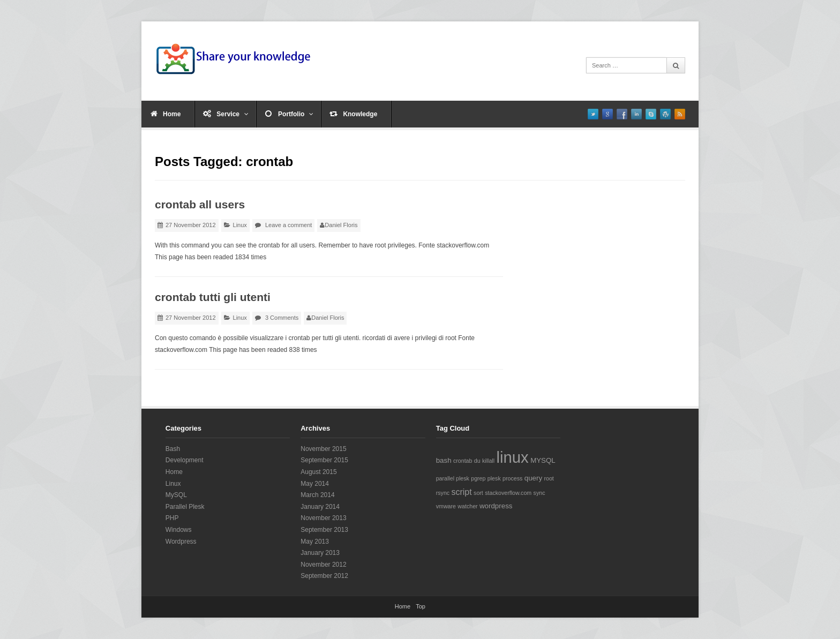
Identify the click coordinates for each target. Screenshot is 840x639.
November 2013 (323, 518)
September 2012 (324, 576)
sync (539, 493)
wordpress (496, 506)
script (461, 492)
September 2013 (324, 530)
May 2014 (315, 484)
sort (478, 493)
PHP (172, 518)
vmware (446, 506)
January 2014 (320, 507)
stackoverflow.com (508, 493)
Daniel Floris (341, 225)
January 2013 (320, 553)
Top (421, 606)
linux (512, 457)
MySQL (176, 495)
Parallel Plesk (185, 507)
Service (232, 114)
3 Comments (282, 318)
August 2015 (318, 472)
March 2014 (317, 495)
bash (444, 460)
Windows (179, 530)
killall (488, 461)
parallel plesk (453, 478)
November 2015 (323, 449)
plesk (494, 478)
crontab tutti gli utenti (213, 297)
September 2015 (324, 460)
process (512, 478)
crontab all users (200, 204)
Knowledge (360, 114)
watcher (467, 506)
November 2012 (323, 565)
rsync (443, 493)
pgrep (478, 478)
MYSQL (543, 460)
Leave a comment (288, 225)
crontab (463, 461)
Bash (173, 449)
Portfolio (296, 114)
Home (172, 114)
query (533, 478)
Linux (240, 225)
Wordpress (181, 542)
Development (185, 460)
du (477, 461)
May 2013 (315, 542)
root (549, 478)
